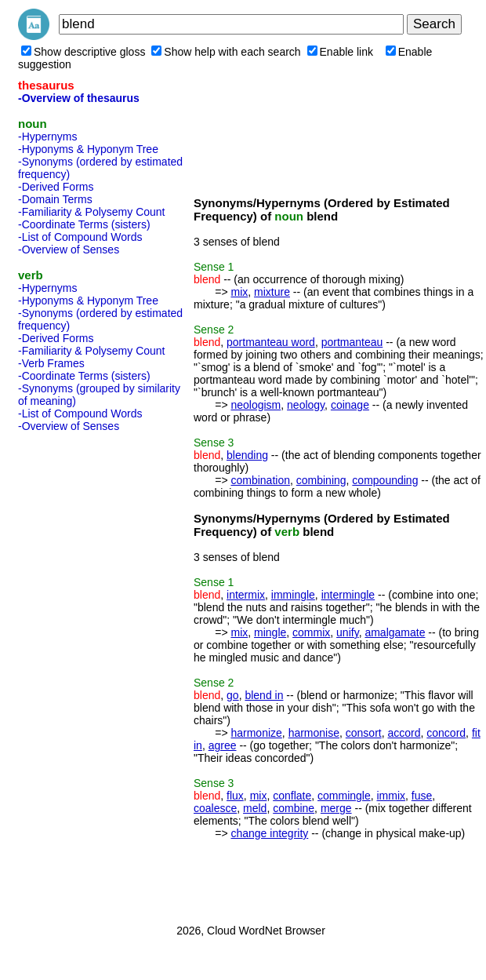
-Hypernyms (47, 137)
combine (294, 808)
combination (260, 480)
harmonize (256, 733)
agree (223, 745)
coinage (350, 405)
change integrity (269, 833)
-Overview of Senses (69, 250)
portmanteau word (271, 342)
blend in (264, 695)
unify (348, 632)
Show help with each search (226, 52)
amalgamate (395, 632)
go (233, 695)
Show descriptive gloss (83, 52)
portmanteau (352, 342)
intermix (246, 595)
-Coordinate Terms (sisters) (84, 224)
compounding (385, 480)
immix (392, 796)
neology (306, 405)
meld (255, 808)
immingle (293, 595)
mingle (270, 632)
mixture (272, 292)
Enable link (341, 52)
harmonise (314, 733)
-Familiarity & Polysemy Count (92, 212)
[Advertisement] (81, 673)
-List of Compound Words (80, 237)
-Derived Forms (56, 187)
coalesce (215, 808)
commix (311, 632)
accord (404, 733)
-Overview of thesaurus (79, 98)
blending (247, 455)
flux (235, 796)
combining (321, 480)
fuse (422, 796)
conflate (292, 796)
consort (364, 733)
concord (446, 733)
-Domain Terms (55, 199)
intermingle (348, 595)
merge (336, 808)
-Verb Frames (51, 363)
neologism (256, 405)
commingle (344, 796)
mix (239, 292)
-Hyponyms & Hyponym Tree (88, 149)
